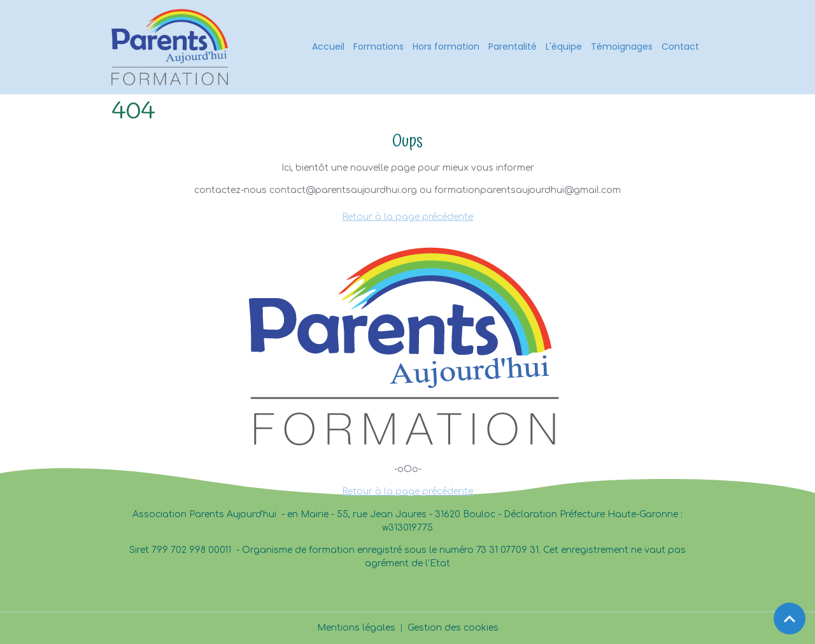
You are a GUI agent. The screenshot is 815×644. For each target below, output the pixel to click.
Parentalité (513, 47)
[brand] (172, 47)
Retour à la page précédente (407, 217)
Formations (379, 47)
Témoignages (622, 47)
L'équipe (564, 47)
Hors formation (446, 47)
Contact (680, 47)
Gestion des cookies (453, 628)
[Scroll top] (790, 619)
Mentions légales (356, 628)
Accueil (328, 47)
